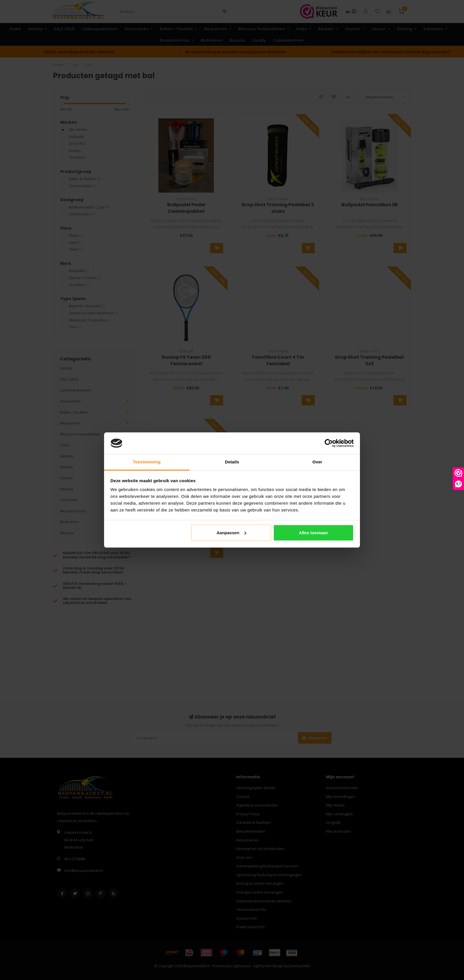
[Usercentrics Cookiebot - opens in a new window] (329, 443)
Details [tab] (232, 462)
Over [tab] (317, 462)
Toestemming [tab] (147, 462)
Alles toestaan (314, 533)
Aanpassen (231, 533)
